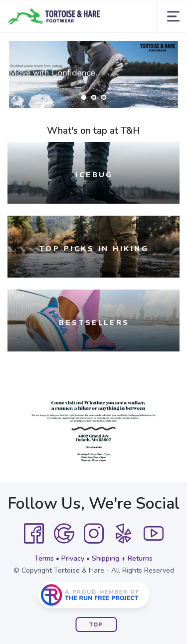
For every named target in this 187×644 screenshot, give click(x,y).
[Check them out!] (93, 74)
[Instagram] (94, 534)
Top (96, 625)
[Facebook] (34, 534)
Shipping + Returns (122, 558)
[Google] (64, 534)
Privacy (73, 558)
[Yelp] (124, 534)
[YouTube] (154, 534)
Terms (44, 558)
